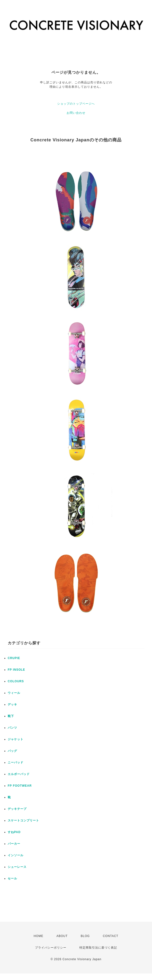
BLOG (85, 936)
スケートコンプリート (23, 820)
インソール (16, 855)
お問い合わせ (76, 113)
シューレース (17, 867)
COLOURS (16, 681)
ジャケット (16, 739)
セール (12, 878)
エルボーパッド (19, 774)
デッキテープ (17, 809)
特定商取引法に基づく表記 (98, 948)
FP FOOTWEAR (20, 786)
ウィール (14, 693)
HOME (39, 936)
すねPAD (14, 832)
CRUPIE (14, 658)
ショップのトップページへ (76, 104)
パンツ (12, 728)
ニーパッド (16, 762)
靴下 (11, 716)
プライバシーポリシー (51, 948)
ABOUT (62, 936)
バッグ (12, 751)
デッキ (12, 704)
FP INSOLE (16, 670)
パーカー (14, 844)
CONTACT (111, 936)
